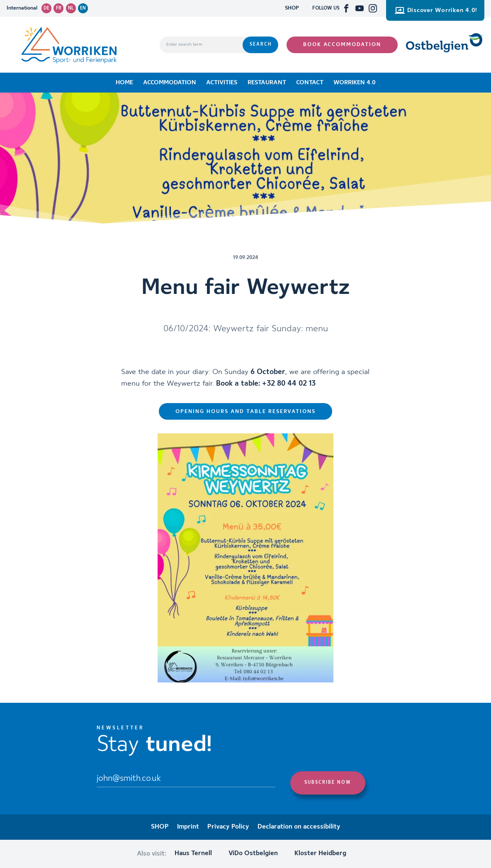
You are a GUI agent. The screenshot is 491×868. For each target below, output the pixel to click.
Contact (310, 83)
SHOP (292, 8)
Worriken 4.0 (355, 83)
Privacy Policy (228, 827)
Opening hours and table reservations (245, 412)
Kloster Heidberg (320, 853)
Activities (222, 83)
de (46, 8)
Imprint (188, 827)
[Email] (186, 779)
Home (124, 83)
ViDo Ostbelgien (253, 853)
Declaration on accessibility (299, 827)
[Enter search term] (201, 45)
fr (59, 8)
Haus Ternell (193, 853)
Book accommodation (342, 45)
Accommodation (170, 83)
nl (71, 8)
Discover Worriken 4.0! (436, 10)
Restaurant (267, 83)
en (83, 8)
